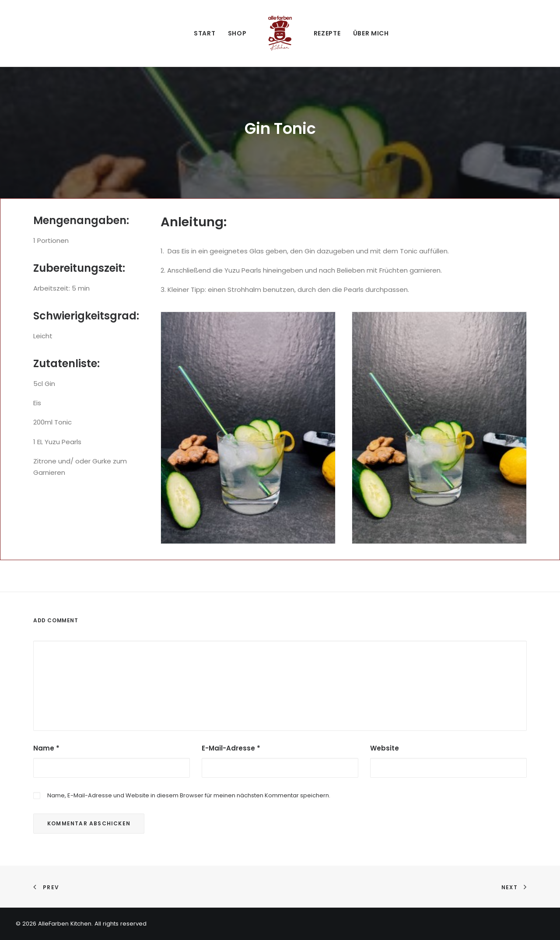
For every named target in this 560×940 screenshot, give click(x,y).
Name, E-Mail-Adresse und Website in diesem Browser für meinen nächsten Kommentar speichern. (189, 795)
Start (205, 33)
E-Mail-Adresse (231, 748)
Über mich (371, 33)
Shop (237, 33)
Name (46, 748)
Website (385, 748)
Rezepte (327, 33)
